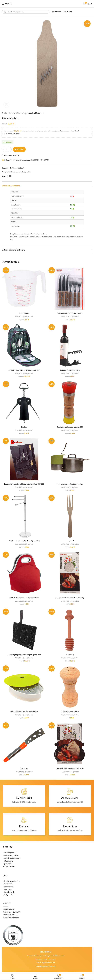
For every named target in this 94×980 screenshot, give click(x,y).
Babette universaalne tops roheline (70, 484)
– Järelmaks (7, 864)
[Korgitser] (24, 402)
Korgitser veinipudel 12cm (70, 370)
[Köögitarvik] (70, 516)
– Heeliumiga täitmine (11, 881)
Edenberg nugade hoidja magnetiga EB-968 (24, 654)
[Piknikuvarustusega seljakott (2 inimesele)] (24, 346)
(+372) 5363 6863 (49, 960)
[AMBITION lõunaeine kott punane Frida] (24, 573)
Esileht (4, 113)
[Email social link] (10, 176)
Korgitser (24, 427)
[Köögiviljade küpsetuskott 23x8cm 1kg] (70, 744)
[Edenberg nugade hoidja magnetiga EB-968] (24, 630)
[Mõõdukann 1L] (24, 289)
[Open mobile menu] (7, 4)
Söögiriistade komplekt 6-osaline (70, 313)
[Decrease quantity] (3, 149)
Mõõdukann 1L (24, 313)
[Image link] (13, 935)
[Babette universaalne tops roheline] (70, 459)
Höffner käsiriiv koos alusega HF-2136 (24, 711)
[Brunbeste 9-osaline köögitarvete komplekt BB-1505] (24, 459)
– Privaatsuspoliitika (10, 855)
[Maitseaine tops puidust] (70, 687)
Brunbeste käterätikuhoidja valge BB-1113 (24, 541)
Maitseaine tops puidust (70, 711)
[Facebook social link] (7, 176)
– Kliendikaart (8, 886)
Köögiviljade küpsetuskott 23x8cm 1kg (70, 768)
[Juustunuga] (24, 744)
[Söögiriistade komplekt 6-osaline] (70, 289)
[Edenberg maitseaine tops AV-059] (70, 402)
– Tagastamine (9, 866)
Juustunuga (24, 768)
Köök (18, 113)
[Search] (26, 12)
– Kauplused (8, 884)
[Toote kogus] (7, 149)
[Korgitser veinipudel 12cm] (70, 346)
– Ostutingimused (10, 853)
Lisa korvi (19, 149)
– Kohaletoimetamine (11, 858)
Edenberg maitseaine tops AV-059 (70, 427)
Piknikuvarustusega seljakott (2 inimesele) (24, 370)
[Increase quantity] (10, 149)
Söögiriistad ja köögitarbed (33, 113)
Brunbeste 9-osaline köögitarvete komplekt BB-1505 (24, 484)
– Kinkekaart (8, 889)
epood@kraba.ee (49, 962)
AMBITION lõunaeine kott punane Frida (24, 598)
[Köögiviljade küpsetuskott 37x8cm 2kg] (70, 573)
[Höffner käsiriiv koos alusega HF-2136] (24, 687)
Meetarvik (70, 654)
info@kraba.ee (14, 917)
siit (11, 239)
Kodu (11, 113)
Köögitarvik (70, 541)
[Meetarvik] (70, 630)
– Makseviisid (8, 861)
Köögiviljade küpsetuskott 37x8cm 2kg (70, 598)
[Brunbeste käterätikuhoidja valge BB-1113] (24, 516)
